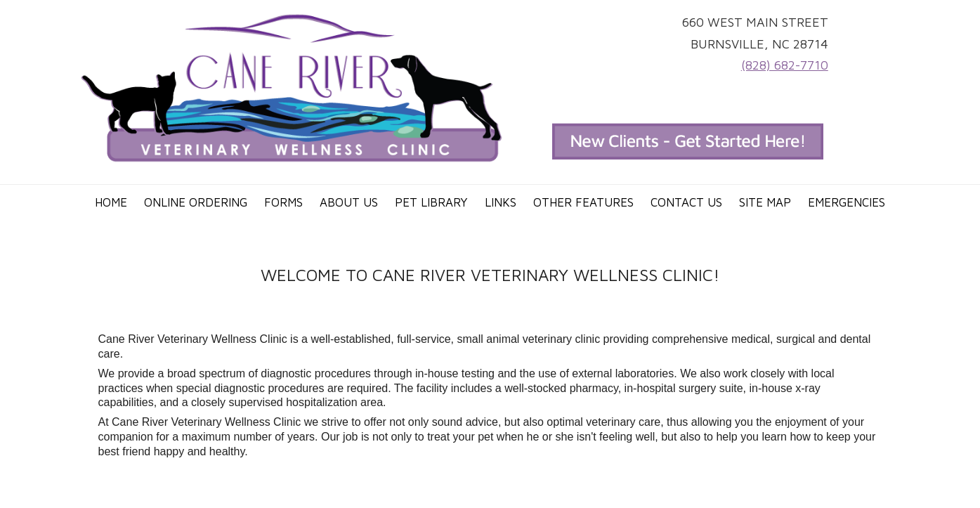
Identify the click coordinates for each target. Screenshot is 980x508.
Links (501, 202)
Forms (283, 202)
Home (111, 202)
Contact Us (686, 202)
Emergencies (847, 202)
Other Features (583, 202)
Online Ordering (196, 202)
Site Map (765, 202)
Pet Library (431, 202)
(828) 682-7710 (785, 65)
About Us (349, 202)
